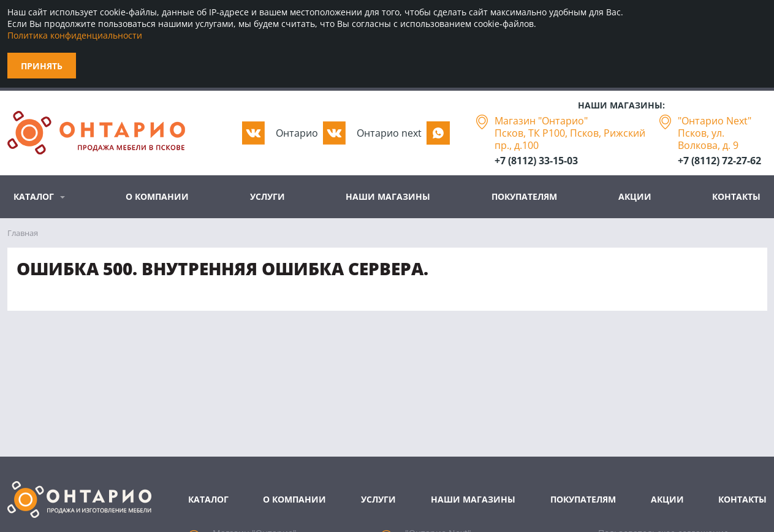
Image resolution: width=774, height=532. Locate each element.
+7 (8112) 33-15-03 (536, 161)
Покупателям (524, 196)
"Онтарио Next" (715, 121)
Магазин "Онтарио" (541, 121)
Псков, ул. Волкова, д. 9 (708, 139)
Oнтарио (297, 133)
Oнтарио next (389, 133)
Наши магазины (388, 196)
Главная (23, 233)
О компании (157, 196)
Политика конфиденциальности (75, 35)
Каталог (34, 196)
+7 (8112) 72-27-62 (719, 161)
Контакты (736, 196)
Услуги (267, 196)
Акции (635, 196)
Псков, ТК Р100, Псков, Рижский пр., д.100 (570, 139)
